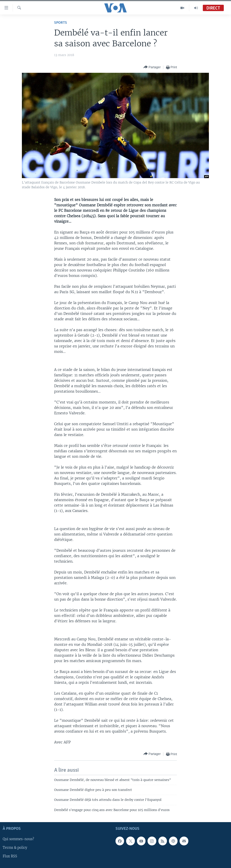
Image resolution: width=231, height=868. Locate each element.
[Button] (152, 67)
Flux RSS (10, 856)
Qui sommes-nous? (18, 839)
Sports (61, 23)
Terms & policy (15, 848)
